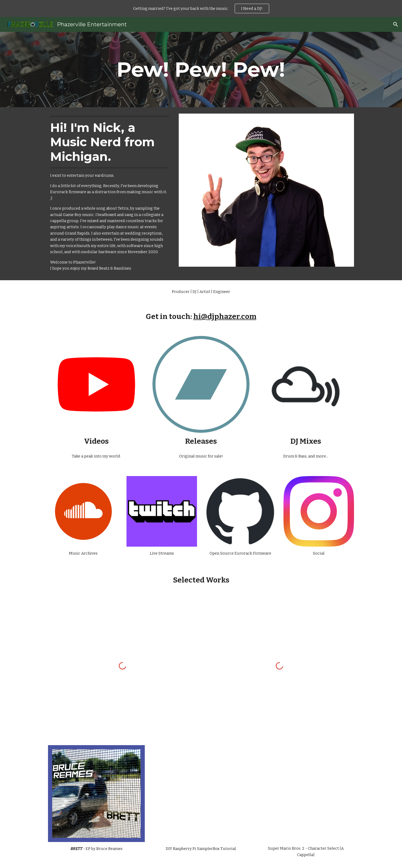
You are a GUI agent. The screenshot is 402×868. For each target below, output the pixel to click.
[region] (201, 8)
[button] (396, 24)
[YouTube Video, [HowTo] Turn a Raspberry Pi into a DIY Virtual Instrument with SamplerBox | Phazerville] (201, 794)
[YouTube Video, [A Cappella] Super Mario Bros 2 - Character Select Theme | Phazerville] (306, 793)
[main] (201, 70)
